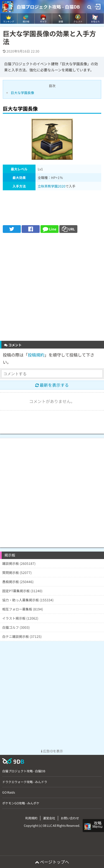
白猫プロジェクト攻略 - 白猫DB (48, 7)
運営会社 (49, 818)
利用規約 (31, 818)
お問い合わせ (70, 818)
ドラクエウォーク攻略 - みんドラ (25, 782)
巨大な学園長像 (22, 93)
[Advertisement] (52, 288)
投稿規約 (36, 355)
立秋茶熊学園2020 (52, 186)
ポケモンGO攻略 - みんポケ (21, 803)
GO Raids (9, 792)
